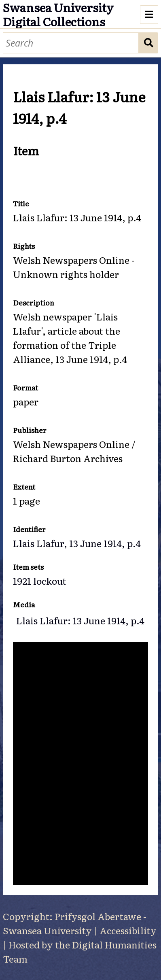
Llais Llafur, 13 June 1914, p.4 (77, 543)
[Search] (71, 43)
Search (148, 43)
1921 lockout (40, 581)
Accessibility (128, 930)
